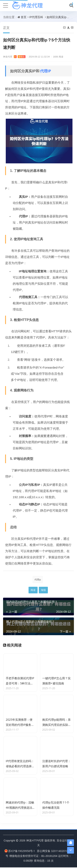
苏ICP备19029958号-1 (20, 852)
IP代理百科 (36, 17)
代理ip (38, 579)
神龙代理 (14, 57)
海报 (43, 590)
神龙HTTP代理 (35, 841)
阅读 (33, 590)
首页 (24, 17)
